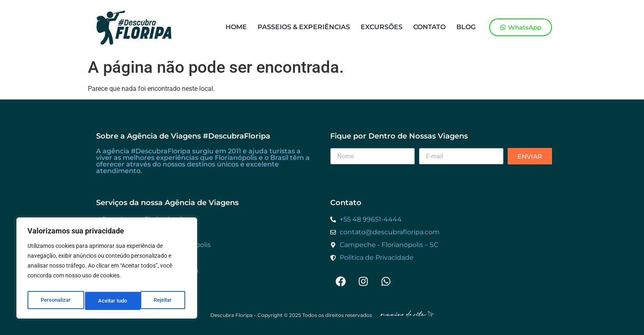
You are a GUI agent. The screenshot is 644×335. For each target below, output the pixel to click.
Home (236, 27)
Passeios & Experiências (304, 27)
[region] (107, 270)
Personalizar (55, 301)
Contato (429, 27)
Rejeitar (107, 301)
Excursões (382, 27)
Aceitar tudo (159, 301)
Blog (466, 27)
